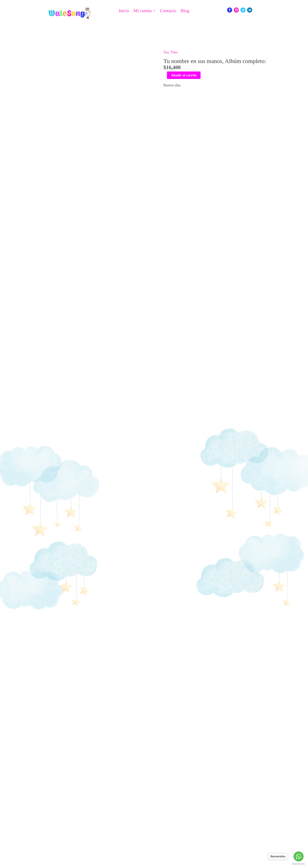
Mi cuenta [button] (143, 11)
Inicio (124, 11)
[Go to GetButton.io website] (299, 864)
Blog (185, 11)
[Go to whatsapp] (299, 856)
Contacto (168, 11)
